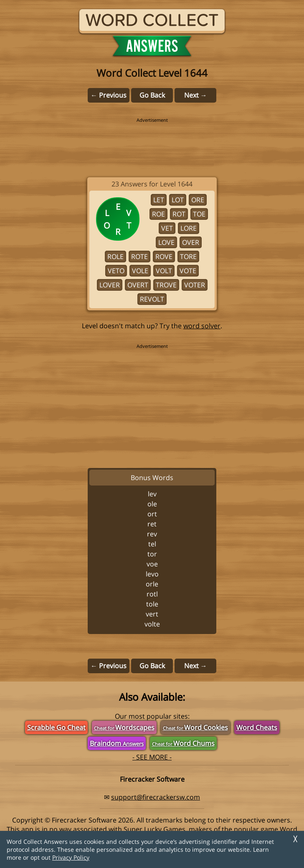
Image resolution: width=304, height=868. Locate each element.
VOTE (188, 271)
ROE (158, 214)
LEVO (152, 574)
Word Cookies (195, 727)
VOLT (164, 271)
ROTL (152, 594)
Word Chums (183, 743)
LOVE (166, 242)
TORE (188, 257)
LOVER (110, 285)
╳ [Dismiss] (295, 839)
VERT (152, 614)
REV (152, 534)
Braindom (117, 743)
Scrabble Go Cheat (56, 727)
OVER (191, 242)
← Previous (109, 95)
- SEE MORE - (152, 757)
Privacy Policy (71, 857)
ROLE (115, 257)
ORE (198, 200)
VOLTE (152, 624)
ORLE (152, 584)
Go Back (152, 95)
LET (159, 200)
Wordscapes (124, 727)
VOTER (195, 285)
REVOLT (152, 299)
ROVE (164, 257)
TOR (152, 554)
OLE (152, 504)
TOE (199, 214)
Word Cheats (257, 727)
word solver (202, 326)
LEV (152, 494)
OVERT (138, 285)
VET (167, 228)
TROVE (166, 285)
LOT (178, 200)
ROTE (139, 257)
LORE (189, 228)
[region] (152, 142)
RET (152, 524)
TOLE (152, 604)
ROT (179, 214)
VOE (152, 564)
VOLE (140, 271)
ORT (152, 514)
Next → (196, 95)
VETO (116, 271)
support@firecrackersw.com (156, 797)
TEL (152, 544)
